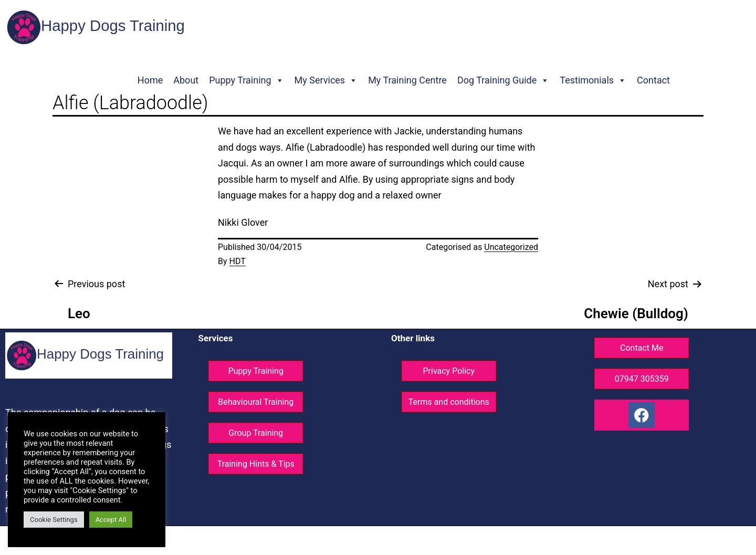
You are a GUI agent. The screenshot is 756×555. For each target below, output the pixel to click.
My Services (326, 80)
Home (150, 80)
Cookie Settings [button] (54, 520)
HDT (238, 261)
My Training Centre (407, 80)
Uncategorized (511, 247)
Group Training (256, 433)
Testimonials (593, 80)
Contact (653, 80)
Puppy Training (246, 80)
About (186, 80)
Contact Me (642, 348)
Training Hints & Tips (256, 464)
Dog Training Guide (503, 80)
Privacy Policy (449, 371)
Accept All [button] (111, 520)
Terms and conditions (449, 402)
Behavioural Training (256, 402)
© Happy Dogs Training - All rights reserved (329, 541)
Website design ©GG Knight (453, 541)
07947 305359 (642, 379)
